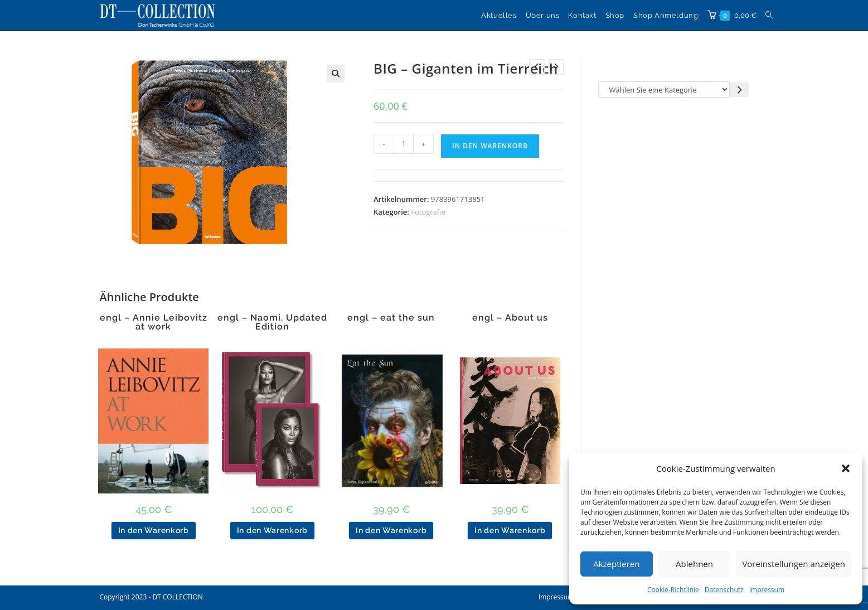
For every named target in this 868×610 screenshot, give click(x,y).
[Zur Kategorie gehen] (740, 89)
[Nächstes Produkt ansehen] (556, 67)
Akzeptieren (616, 564)
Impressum (767, 590)
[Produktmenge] (404, 144)
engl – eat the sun (391, 318)
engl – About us (510, 318)
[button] (846, 468)
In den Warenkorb (490, 146)
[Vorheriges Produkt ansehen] (537, 67)
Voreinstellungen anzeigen (794, 564)
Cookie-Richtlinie (673, 590)
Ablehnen (694, 564)
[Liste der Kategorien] (664, 89)
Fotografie (428, 212)
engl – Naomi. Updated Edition (272, 322)
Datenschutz (724, 590)
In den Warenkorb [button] (154, 530)
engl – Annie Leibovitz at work (154, 322)
